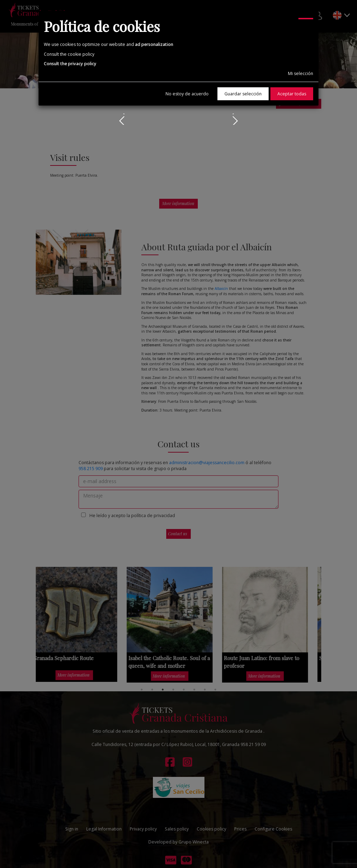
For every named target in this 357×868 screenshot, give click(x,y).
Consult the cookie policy (69, 54)
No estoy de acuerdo (187, 94)
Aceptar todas (292, 94)
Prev (123, 119)
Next (234, 119)
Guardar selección (243, 94)
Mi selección (301, 73)
